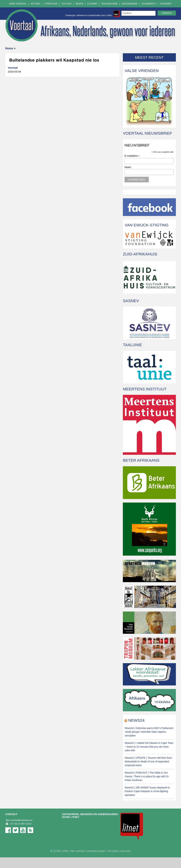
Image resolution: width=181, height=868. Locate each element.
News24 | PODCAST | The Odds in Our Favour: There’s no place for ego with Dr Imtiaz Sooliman (147, 776)
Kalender (166, 4)
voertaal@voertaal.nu (19, 820)
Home (9, 48)
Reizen (79, 4)
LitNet (65, 851)
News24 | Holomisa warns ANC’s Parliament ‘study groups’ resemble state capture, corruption (149, 732)
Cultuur (66, 4)
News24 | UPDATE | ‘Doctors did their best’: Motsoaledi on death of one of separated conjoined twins (149, 762)
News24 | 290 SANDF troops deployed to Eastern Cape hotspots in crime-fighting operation (147, 791)
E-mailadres (132, 156)
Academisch (149, 4)
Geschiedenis (129, 4)
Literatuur (51, 4)
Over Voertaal (18, 4)
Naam (128, 167)
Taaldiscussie (109, 4)
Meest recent (149, 57)
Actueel (35, 4)
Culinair (92, 4)
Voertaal (13, 68)
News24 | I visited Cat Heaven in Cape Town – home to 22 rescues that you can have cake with (149, 747)
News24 (136, 720)
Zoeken (167, 13)
